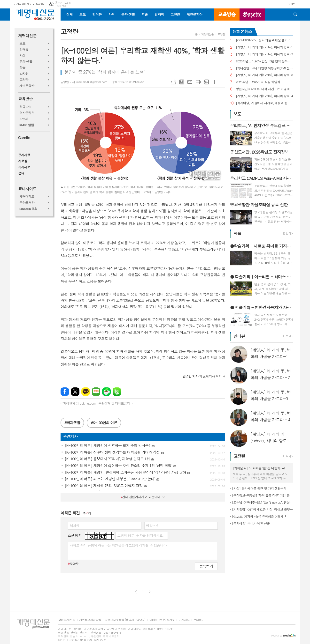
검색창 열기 (295, 15)
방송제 (24, 119)
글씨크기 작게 (223, 82)
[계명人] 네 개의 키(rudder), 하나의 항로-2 (264, 54)
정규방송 (25, 107)
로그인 (292, 4)
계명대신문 (27, 36)
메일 (190, 82)
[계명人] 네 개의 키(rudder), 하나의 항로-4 (264, 96)
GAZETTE (252, 15)
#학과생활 (72, 423)
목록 (182, 82)
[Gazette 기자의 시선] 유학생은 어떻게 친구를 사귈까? (263, 516)
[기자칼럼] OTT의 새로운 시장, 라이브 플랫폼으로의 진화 (263, 509)
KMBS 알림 (27, 125)
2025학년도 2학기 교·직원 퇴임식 (258, 82)
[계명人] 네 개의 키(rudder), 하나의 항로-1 (264, 47)
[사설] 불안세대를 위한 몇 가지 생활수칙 (259, 488)
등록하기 (206, 566)
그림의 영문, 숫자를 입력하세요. (140, 535)
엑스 (75, 392)
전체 (70, 14)
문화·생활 (128, 14)
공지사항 (24, 155)
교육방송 (227, 15)
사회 (111, 14)
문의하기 (199, 620)
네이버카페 (106, 392)
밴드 (117, 392)
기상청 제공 (60, 6)
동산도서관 (27, 203)
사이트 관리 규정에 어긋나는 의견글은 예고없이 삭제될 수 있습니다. (119, 545)
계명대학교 (27, 197)
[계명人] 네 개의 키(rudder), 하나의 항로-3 (264, 75)
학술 (145, 14)
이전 (136, 592)
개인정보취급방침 (90, 620)
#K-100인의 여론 (104, 423)
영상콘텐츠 (27, 113)
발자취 (159, 14)
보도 (82, 14)
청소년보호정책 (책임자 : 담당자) (125, 620)
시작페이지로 (24, 4)
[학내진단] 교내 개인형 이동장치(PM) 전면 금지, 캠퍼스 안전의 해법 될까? (264, 68)
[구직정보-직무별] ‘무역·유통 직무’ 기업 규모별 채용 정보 (263, 495)
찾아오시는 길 (67, 620)
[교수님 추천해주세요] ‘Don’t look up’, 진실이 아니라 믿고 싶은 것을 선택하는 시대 (263, 502)
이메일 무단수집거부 (162, 620)
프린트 (198, 82)
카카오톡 (86, 392)
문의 (21, 173)
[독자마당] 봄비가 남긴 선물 (251, 523)
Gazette (24, 138)
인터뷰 (97, 14)
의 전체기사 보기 (202, 376)
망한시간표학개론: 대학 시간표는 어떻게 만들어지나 (264, 89)
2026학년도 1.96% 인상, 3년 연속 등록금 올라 (264, 61)
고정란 (175, 14)
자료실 (23, 161)
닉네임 (74, 526)
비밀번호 (152, 526)
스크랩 (206, 82)
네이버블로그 (96, 392)
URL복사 (173, 82)
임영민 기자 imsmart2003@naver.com (84, 82)
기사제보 (24, 167)
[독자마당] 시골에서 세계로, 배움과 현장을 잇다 (264, 103)
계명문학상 (194, 14)
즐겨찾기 (40, 4)
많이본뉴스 (242, 31)
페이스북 (65, 392)
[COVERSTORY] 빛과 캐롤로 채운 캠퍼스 (263, 40)
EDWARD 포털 (28, 209)
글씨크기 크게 (215, 82)
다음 (150, 592)
